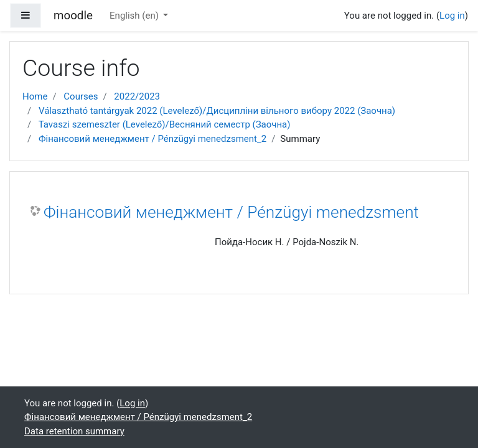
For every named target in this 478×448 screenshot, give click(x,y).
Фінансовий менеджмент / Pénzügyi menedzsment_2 (152, 139)
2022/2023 (137, 96)
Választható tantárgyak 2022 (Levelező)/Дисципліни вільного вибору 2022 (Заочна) (217, 111)
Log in (452, 16)
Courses (81, 96)
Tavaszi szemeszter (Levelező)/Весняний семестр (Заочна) (165, 124)
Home (35, 96)
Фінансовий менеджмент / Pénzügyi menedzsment (231, 212)
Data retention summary (74, 431)
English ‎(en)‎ (135, 16)
